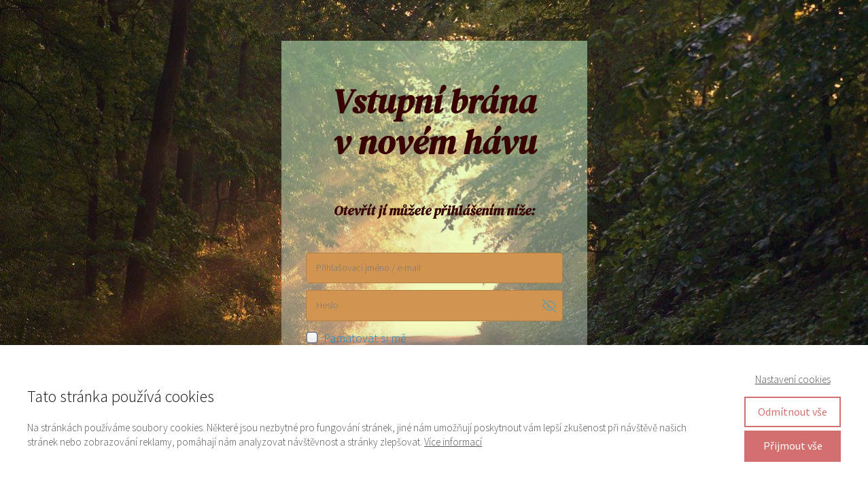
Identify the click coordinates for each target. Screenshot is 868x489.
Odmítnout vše (793, 412)
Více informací (453, 442)
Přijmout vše (793, 446)
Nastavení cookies (793, 379)
